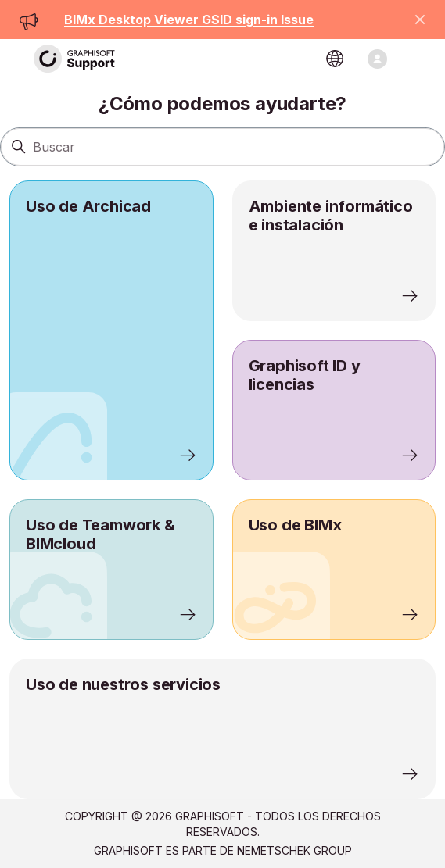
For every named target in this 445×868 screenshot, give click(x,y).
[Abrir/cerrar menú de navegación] (377, 59)
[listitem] (111, 330)
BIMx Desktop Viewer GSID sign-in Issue (189, 20)
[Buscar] (222, 147)
